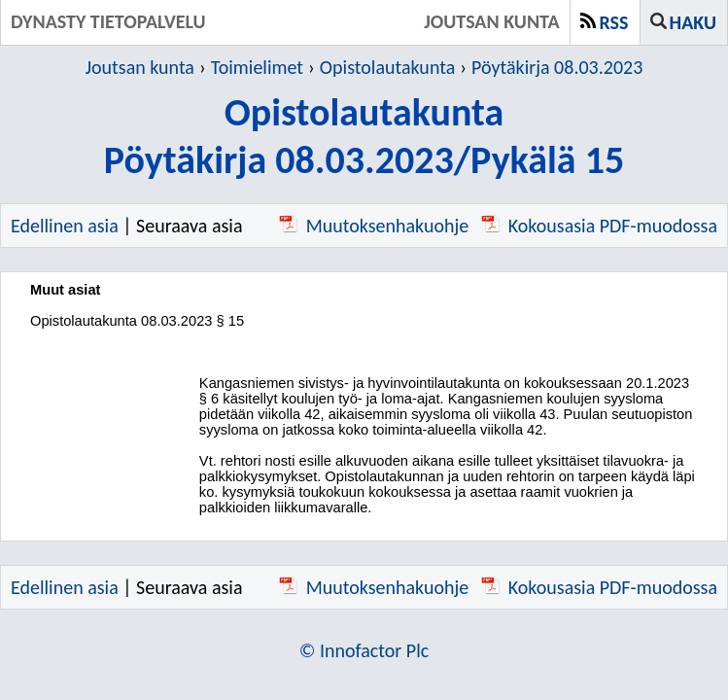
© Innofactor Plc (364, 650)
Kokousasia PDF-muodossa (599, 226)
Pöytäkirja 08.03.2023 (557, 67)
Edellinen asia (65, 226)
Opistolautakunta (387, 67)
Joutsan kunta (140, 67)
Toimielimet (257, 67)
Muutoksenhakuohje (374, 226)
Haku (693, 22)
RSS (614, 22)
